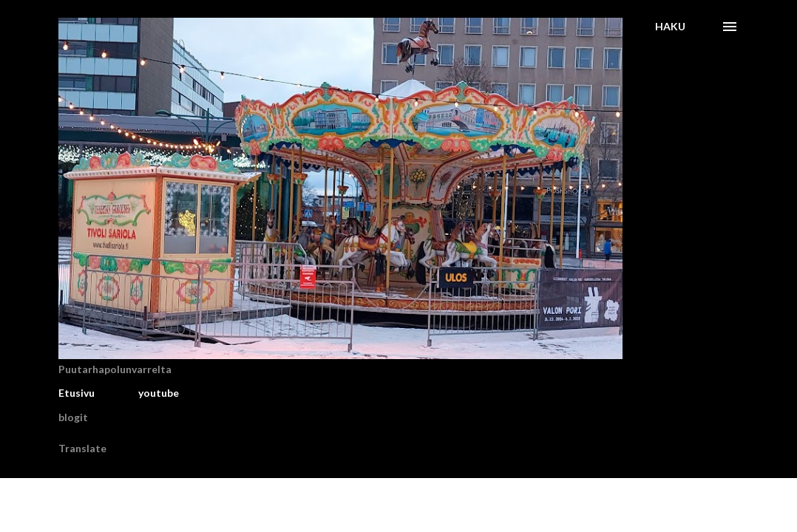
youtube (159, 393)
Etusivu (77, 393)
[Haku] (670, 27)
